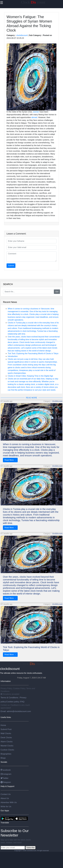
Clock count (33, 2)
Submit (11, 266)
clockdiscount (22, 35)
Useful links (6, 717)
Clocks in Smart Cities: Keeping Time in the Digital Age (30, 376)
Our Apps (5, 811)
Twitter (4, 778)
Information (6, 681)
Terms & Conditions (10, 698)
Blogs (3, 758)
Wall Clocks (6, 733)
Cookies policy (13, 702)
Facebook (6, 770)
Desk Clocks (6, 737)
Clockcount (32, 664)
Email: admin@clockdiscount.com (16, 711)
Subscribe (30, 848)
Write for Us (6, 806)
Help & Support (7, 786)
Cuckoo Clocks (7, 750)
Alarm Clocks (7, 742)
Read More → (10, 460)
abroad (34, 117)
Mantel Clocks (7, 746)
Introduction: (13, 356)
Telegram (6, 782)
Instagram (6, 774)
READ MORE (31, 398)
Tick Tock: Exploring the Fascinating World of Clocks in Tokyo (33, 353)
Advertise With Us (9, 802)
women (36, 112)
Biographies (6, 754)
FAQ (22, 702)
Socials (4, 762)
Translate (5, 823)
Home (3, 725)
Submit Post (6, 729)
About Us (5, 798)
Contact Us (6, 794)
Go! (57, 292)
